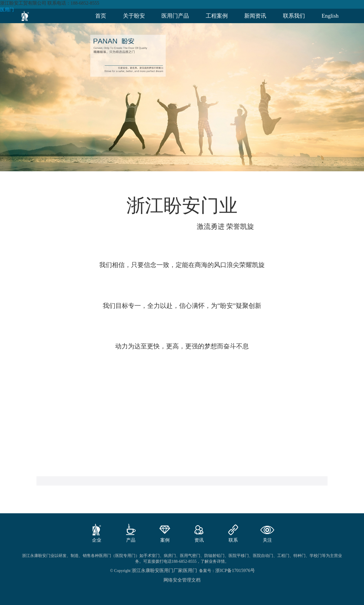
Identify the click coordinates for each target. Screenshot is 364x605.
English (330, 16)
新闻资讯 (255, 16)
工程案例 (217, 16)
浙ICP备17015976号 (235, 570)
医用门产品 (175, 16)
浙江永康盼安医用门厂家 (157, 570)
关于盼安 (134, 16)
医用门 (7, 10)
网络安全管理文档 (182, 580)
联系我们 (294, 16)
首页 (101, 16)
